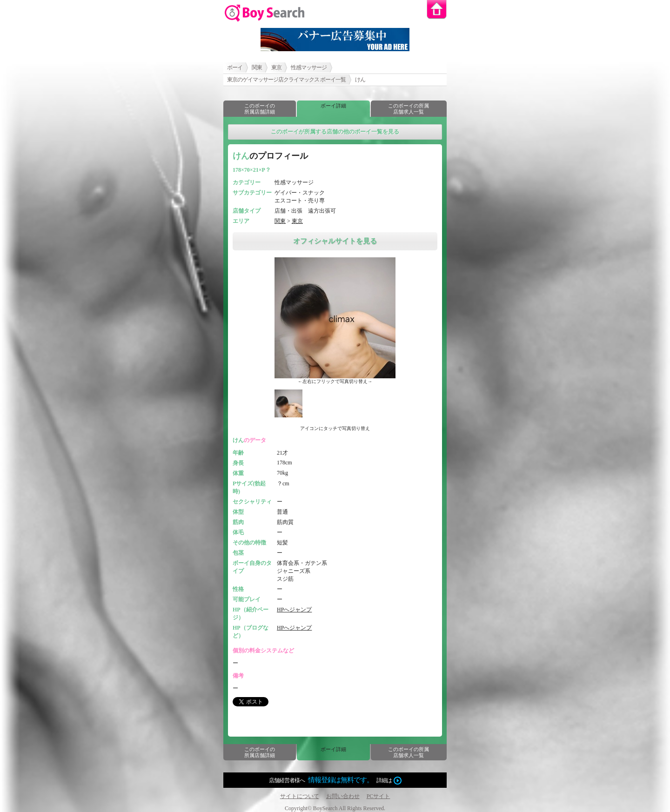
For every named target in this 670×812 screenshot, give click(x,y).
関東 (257, 67)
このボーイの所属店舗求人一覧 (409, 109)
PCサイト (379, 796)
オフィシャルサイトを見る (335, 241)
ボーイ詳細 (333, 106)
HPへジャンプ (294, 610)
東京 (276, 67)
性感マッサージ (309, 67)
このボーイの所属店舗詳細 (260, 109)
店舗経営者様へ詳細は (335, 780)
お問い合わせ (343, 796)
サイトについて (300, 796)
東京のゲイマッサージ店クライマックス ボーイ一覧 (286, 80)
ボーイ (235, 67)
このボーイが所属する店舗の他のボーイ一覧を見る (335, 132)
